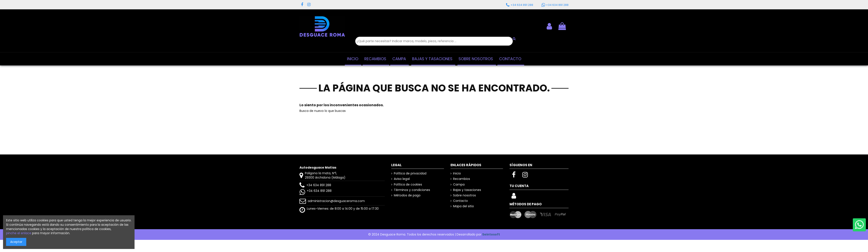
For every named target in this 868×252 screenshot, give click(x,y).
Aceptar (16, 242)
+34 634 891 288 (319, 185)
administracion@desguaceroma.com (336, 201)
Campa (459, 185)
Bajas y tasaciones (467, 190)
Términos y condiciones (412, 190)
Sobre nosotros (464, 195)
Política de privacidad (410, 173)
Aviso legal (402, 179)
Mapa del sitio (464, 206)
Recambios (462, 179)
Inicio (457, 173)
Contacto (460, 201)
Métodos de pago (407, 195)
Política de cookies (408, 185)
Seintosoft (491, 234)
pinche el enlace (19, 233)
